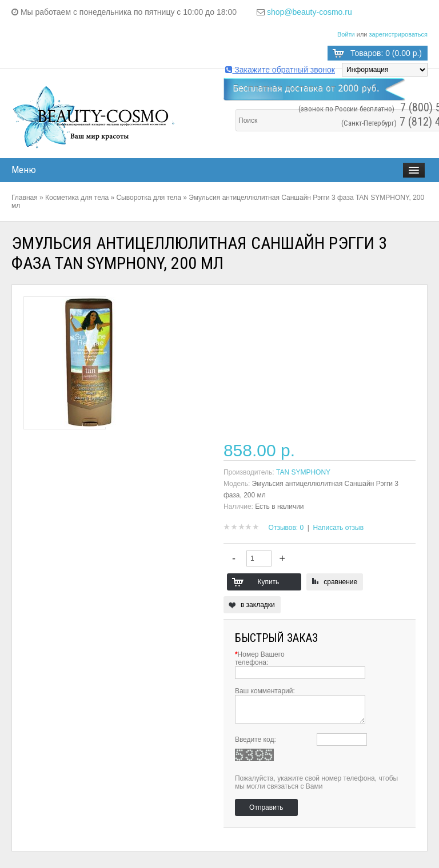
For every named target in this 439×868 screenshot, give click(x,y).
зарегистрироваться (398, 34)
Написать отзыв (338, 528)
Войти (346, 34)
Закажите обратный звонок (280, 70)
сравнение (340, 582)
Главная (25, 198)
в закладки (258, 605)
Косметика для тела (77, 198)
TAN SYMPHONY (303, 472)
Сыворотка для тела (148, 198)
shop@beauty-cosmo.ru (310, 12)
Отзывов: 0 (286, 528)
